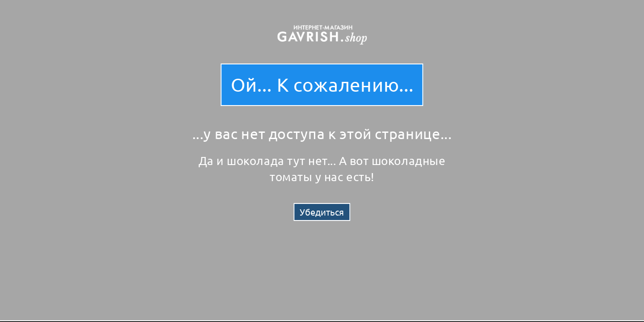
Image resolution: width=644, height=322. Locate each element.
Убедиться (322, 212)
